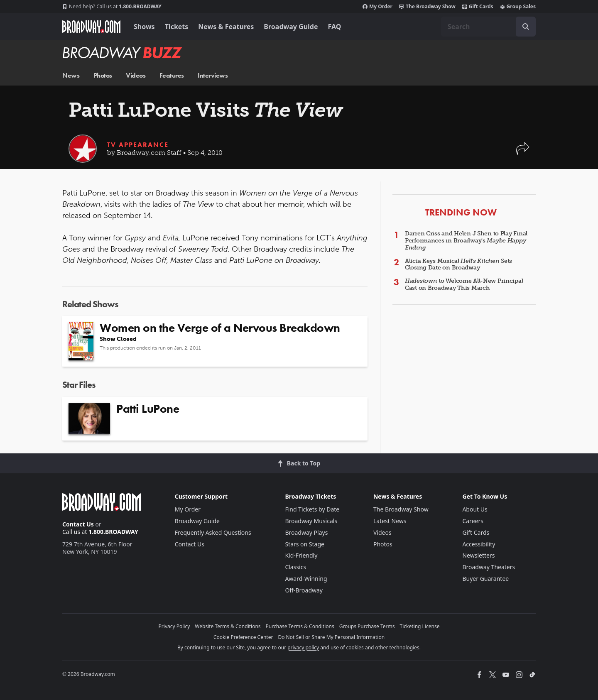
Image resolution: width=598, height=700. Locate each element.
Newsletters (478, 555)
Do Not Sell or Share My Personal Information (331, 637)
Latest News (390, 521)
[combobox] (488, 27)
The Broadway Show (427, 7)
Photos (103, 75)
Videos (136, 75)
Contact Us (78, 524)
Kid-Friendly (301, 555)
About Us (475, 509)
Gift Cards (478, 7)
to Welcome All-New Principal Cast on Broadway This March (464, 284)
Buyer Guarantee (485, 579)
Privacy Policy (174, 626)
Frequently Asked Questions (213, 532)
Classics (295, 567)
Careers (473, 521)
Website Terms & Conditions (228, 626)
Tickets (177, 27)
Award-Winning (306, 579)
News (71, 75)
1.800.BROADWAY (112, 7)
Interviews (213, 75)
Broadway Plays (306, 532)
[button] (523, 153)
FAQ (335, 27)
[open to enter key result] (526, 27)
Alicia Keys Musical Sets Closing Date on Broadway (458, 264)
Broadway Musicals (311, 521)
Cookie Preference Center (243, 637)
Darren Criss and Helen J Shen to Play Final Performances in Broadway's (466, 241)
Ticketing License (420, 626)
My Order (377, 7)
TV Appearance (138, 145)
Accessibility (479, 544)
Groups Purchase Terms (367, 626)
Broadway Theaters (489, 567)
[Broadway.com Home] (91, 27)
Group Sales (518, 7)
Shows (144, 27)
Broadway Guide (291, 27)
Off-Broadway (304, 590)
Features (172, 75)
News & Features (226, 27)
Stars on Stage (305, 544)
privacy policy (303, 647)
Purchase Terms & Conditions (300, 626)
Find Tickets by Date (312, 509)
